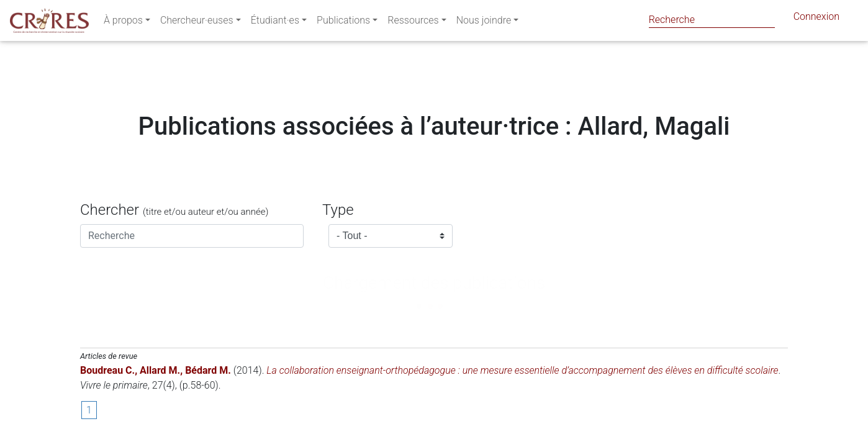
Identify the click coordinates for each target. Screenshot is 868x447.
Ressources (413, 23)
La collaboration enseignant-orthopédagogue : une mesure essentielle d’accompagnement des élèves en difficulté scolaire (522, 370)
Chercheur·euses (197, 23)
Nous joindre (484, 23)
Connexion (816, 19)
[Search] (712, 20)
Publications (343, 23)
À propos (123, 23)
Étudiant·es (275, 23)
